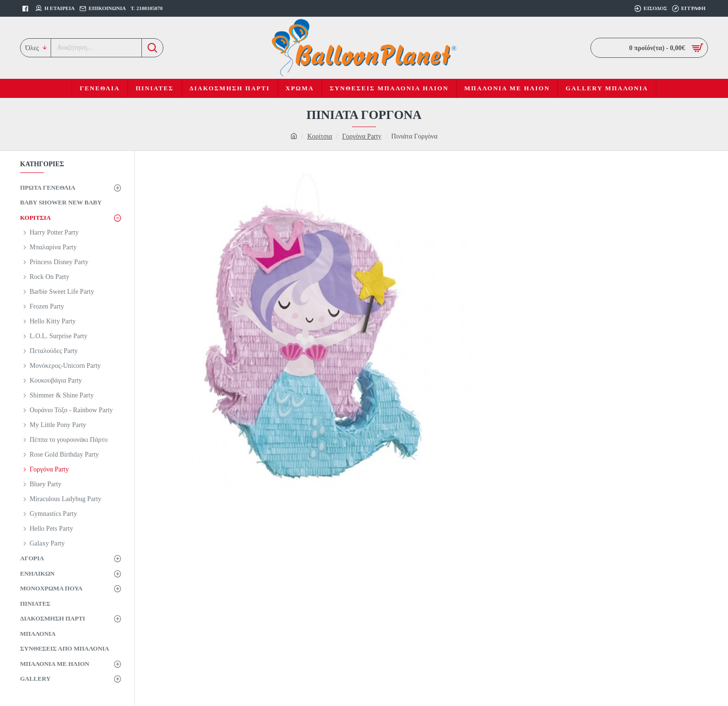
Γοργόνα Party (362, 136)
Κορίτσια (320, 136)
